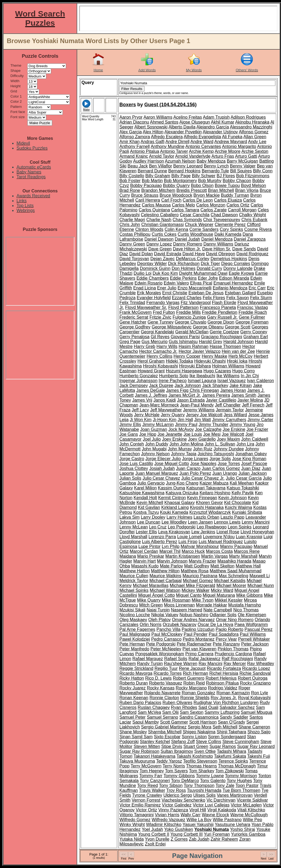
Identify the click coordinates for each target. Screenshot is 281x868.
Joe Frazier (257, 429)
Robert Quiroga (253, 678)
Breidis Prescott (192, 190)
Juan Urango (225, 473)
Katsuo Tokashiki (243, 488)
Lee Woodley (174, 522)
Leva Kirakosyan (174, 532)
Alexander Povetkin (183, 132)
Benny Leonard (188, 166)
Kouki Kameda (174, 512)
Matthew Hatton (135, 571)
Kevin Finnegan (202, 498)
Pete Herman (132, 644)
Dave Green (160, 249)
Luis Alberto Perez (160, 542)
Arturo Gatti (246, 156)
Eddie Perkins (183, 278)
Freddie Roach (253, 312)
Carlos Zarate (213, 210)
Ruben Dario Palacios (140, 703)
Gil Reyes (160, 337)
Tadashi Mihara (232, 751)
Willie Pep (252, 820)
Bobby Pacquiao (146, 185)
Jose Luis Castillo (136, 464)
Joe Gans (129, 434)
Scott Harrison (203, 722)
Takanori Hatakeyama (154, 756)
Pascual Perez (258, 629)
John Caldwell (255, 439)
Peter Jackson (255, 644)
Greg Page (130, 342)
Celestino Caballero (160, 215)
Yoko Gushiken (179, 829)
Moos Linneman (179, 605)
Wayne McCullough (249, 815)
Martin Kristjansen (183, 556)
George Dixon (221, 322)
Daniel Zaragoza (250, 239)
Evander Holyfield (154, 298)
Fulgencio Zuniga (189, 317)
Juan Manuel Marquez (157, 473)
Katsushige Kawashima (142, 493)
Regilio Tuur (166, 668)
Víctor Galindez (177, 805)
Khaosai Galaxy (179, 503)
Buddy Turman (235, 195)
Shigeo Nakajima (199, 732)
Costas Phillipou (135, 234)
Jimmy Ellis (130, 425)
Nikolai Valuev (165, 615)
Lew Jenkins (203, 532)
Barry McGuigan (243, 161)
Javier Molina (250, 400)
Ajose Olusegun (195, 122)
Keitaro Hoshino (215, 493)
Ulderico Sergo (178, 795)
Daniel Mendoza (217, 239)
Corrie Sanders (204, 229)
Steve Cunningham (241, 742)
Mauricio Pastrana (200, 576)
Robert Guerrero (189, 678)
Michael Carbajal (166, 581)
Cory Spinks (231, 229)
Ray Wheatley (261, 664)
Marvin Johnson (172, 561)
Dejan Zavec (162, 259)
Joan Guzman (154, 429)
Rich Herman (195, 673)
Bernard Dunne (153, 171)
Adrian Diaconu (134, 122)
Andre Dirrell (177, 142)
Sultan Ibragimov (177, 751)
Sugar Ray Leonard (256, 746)
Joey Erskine (174, 439)
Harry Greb (144, 346)
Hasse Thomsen (225, 346)
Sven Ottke (205, 751)
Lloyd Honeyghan (257, 532)
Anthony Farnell (135, 146)
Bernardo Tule (215, 171)
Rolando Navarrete (162, 693)
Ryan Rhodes (184, 707)
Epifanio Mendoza (230, 288)
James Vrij (142, 400)
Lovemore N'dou (219, 537)
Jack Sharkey (215, 385)
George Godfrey (135, 327)
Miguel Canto (189, 595)
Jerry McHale (147, 415)
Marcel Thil (170, 551)
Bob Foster (130, 181)
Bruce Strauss (145, 195)
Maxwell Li (260, 576)
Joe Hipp (148, 434)
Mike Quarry (149, 600)
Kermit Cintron (172, 498)
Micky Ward (222, 590)
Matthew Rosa (195, 571)
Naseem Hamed (187, 610)
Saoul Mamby (146, 722)
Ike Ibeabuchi (202, 376)
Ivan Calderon (260, 381)
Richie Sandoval (255, 673)
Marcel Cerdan (144, 551)
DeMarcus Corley (193, 259)
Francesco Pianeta (218, 307)
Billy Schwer (204, 176)
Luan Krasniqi (249, 537)
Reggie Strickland (136, 668)
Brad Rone (130, 190)
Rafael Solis (176, 659)
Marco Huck (193, 551)
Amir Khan (130, 142)
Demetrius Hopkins (229, 259)
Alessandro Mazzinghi (251, 127)
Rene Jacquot (192, 668)
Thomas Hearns (201, 766)
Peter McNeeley (166, 649)
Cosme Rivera (258, 229)
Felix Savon (238, 298)
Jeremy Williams (199, 410)
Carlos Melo (183, 205)
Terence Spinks (233, 761)
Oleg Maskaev (133, 620)
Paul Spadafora (224, 634)
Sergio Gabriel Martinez (164, 727)
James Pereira (216, 395)
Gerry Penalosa (134, 337)
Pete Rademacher (194, 644)
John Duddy (157, 444)
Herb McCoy (241, 356)
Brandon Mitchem (158, 190)
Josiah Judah (162, 468)
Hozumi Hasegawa (184, 371)
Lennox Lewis (227, 522)
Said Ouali (208, 707)
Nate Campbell (218, 610)
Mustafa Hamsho (245, 605)
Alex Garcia (131, 132)
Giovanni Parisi (185, 337)
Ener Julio (167, 288)
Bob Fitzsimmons (253, 176)
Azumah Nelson (180, 161)
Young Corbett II (154, 834)
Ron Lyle (260, 693)
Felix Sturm (261, 298)
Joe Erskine (234, 429)
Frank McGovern (135, 312)
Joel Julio (152, 439)
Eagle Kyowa (241, 273)
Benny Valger (243, 166)
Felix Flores (214, 298)
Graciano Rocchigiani (222, 337)
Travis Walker (152, 790)
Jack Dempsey (134, 385)
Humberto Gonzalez (139, 376)
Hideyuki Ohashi (210, 361)
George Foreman (252, 322)
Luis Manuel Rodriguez (221, 542)
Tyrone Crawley (147, 795)
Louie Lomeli (189, 537)
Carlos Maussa (156, 205)
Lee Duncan (149, 522)
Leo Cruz (158, 527)
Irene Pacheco (173, 381)
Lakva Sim (130, 517)
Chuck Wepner (199, 225)
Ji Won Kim (141, 420)
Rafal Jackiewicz (204, 659)
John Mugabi (154, 449)
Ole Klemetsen (252, 615)
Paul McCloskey (167, 634)
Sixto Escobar (167, 737)
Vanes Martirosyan (235, 795)
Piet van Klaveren (199, 649)
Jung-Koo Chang (182, 483)
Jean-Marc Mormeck (159, 405)
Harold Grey (210, 342)
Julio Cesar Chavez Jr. (203, 478)
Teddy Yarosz (169, 761)
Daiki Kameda (228, 234)
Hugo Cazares (217, 371)
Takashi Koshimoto (195, 756)
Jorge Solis (220, 459)
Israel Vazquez (232, 381)
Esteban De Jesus (206, 293)
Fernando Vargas (163, 303)
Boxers (128, 105)
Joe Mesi (212, 434)
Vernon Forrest (146, 800)
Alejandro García (213, 127)
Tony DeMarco (185, 781)
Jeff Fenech (253, 405)
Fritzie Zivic (160, 317)
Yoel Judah (152, 829)
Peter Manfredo (134, 649)
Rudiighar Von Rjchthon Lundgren (226, 703)
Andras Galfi (152, 142)
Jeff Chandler (228, 405)
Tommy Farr (151, 776)
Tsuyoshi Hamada (204, 790)
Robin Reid (194, 683)
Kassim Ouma (171, 488)
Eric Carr (257, 288)
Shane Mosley (133, 732)
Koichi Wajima (239, 507)
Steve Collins (209, 742)
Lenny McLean (134, 527)
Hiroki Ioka (237, 361)
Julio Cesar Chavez (161, 478)
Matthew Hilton (165, 571)
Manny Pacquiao (236, 546)
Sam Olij (170, 712)
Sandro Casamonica (199, 717)
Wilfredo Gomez (135, 820)
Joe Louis (193, 434)
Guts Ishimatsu (183, 342)
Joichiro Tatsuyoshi (216, 454)
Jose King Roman (249, 459)
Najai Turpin (158, 610)
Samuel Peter (133, 717)
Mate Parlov (171, 566)
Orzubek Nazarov (180, 625)
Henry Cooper (187, 356)
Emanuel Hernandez (233, 283)
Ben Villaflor (160, 166)
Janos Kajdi (165, 400)
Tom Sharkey (202, 771)
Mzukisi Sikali (132, 610)
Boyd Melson (254, 185)
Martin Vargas (214, 556)
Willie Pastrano (227, 820)
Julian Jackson (252, 473)
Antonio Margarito (239, 146)
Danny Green (132, 244)
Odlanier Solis (223, 615)
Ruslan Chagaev (154, 707)
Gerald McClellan (192, 332)
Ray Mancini (210, 664)
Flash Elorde (224, 303)
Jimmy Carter (260, 420)
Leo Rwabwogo (212, 527)
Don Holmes (184, 268)
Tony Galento (213, 781)
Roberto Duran (134, 683)
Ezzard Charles (187, 298)
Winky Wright (132, 825)
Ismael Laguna (202, 381)
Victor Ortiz (147, 810)
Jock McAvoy (181, 429)
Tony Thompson (199, 785)
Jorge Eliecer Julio (163, 459)
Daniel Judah (187, 239)
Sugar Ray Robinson (139, 751)
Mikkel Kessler (229, 600)
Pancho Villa (169, 629)
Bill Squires (241, 171)
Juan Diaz (251, 468)
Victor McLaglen (246, 805)
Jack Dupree (161, 385)
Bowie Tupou (227, 185)
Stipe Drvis (172, 746)
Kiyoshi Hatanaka (207, 507)
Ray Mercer (235, 664)
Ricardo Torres (168, 673)
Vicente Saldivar (252, 800)
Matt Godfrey (197, 566)
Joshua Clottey (134, 468)
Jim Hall (185, 420)
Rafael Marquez (148, 659)
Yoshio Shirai (243, 829)
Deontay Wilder (152, 264)
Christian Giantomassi (163, 225)
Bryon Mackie (207, 195)
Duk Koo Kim (165, 273)
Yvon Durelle (157, 839)
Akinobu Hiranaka (252, 122)
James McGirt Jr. (185, 395)
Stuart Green (196, 746)
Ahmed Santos (164, 122)
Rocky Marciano (191, 688)
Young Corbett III (187, 834)
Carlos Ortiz (238, 205)
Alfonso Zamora (135, 137)
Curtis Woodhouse (195, 234)
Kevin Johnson (233, 498)
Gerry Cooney (254, 332)
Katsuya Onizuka (182, 493)
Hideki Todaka (179, 361)
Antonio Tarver (174, 151)
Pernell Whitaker (254, 639)
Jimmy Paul (186, 425)
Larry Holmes (179, 517)
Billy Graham (158, 176)
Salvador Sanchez (237, 707)
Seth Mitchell (225, 727)
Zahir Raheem (224, 839)
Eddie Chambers (153, 278)
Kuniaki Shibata (247, 512)
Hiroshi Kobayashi (160, 366)
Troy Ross (176, 790)
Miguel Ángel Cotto (156, 595)
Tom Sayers (176, 771)
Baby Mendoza (211, 161)
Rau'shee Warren (181, 664)
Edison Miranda (234, 278)
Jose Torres (229, 464)
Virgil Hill (198, 810)
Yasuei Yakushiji (198, 825)
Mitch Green (151, 605)
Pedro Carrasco (166, 639)
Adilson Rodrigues (248, 117)
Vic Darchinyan (221, 800)
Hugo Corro (244, 371)
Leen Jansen (200, 522)
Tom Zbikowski (230, 771)
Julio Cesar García (244, 478)
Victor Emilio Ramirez (140, 805)
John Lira (245, 444)
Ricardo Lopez (256, 668)
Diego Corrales (236, 264)
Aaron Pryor (131, 117)
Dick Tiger (210, 264)
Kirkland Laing (175, 507)
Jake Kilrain (241, 385)
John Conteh (132, 444)
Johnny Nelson (155, 454)
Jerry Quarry (173, 415)
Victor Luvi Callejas (211, 805)
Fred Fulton (164, 312)
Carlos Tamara (185, 210)
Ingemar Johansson (138, 381)
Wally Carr (191, 815)
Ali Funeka (232, 137)
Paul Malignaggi (135, 634)
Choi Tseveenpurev (222, 220)
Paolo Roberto (230, 629)
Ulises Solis (205, 795)
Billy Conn (263, 171)
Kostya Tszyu (146, 512)
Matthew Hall (248, 566)
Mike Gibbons (249, 595)
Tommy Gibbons (179, 776)
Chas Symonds (187, 220)
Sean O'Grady (232, 722)
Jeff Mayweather (166, 410)
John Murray (180, 449)
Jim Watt (202, 420)
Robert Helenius (221, 678)
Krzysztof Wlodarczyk (210, 512)
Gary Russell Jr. (222, 317)
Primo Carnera (199, 654)
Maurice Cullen (134, 576)
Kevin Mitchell (150, 503)
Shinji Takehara (231, 732)
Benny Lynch (216, 166)
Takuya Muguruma (137, 761)
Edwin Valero (176, 283)
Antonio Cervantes (203, 146)
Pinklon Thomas (233, 649)
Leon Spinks (240, 527)
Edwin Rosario (148, 283)
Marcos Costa (219, 551)
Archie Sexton (255, 151)
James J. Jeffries (151, 395)
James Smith (244, 395)
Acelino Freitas (188, 117)
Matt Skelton (222, 566)
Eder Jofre (208, 278)
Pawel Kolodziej (135, 639)
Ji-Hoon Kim (164, 420)
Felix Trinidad (132, 303)
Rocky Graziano (255, 683)
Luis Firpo (188, 542)
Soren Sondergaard (227, 737)
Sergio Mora (200, 727)
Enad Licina (145, 288)
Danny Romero (188, 244)
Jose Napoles (203, 464)
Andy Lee (257, 142)
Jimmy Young (242, 425)
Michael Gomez (198, 581)
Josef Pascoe (254, 464)
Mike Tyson (203, 600)
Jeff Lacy (140, 410)
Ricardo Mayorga (136, 673)
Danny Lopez (159, 244)
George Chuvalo (191, 322)
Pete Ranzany (226, 644)
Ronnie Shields (195, 698)
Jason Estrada (191, 400)
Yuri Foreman (217, 834)
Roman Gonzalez (198, 693)
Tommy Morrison (241, 776)
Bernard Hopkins (184, 171)
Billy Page (181, 176)
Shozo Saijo (259, 732)
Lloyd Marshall (133, 537)
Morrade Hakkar (212, 605)
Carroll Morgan (242, 210)
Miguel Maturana (219, 595)
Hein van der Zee (238, 351)
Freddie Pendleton (220, 312)
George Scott (238, 327)
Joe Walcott (233, 434)
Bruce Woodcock (176, 195)
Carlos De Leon (198, 200)
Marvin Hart (145, 561)
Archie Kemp (201, 151)
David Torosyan (134, 259)
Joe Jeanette (170, 434)
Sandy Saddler (234, 717)
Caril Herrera (148, 200)
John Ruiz (203, 449)
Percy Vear (226, 639)
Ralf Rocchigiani (237, 659)
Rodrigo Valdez (223, 688)
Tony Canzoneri (155, 781)
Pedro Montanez (199, 639)
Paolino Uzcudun (198, 629)
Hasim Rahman (194, 346)
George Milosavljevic (172, 327)
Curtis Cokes (164, 234)
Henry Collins (160, 356)
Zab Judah (199, 839)
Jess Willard (235, 415)
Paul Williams (253, 634)
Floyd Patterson (184, 307)
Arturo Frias (223, 156)
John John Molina (186, 444)
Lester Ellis (146, 532)
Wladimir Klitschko (164, 825)
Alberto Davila (182, 127)
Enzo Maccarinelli (195, 288)
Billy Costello (132, 176)
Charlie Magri (132, 220)
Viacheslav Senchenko (184, 800)
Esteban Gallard (241, 293)
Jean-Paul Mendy (197, 405)
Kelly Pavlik (243, 493)
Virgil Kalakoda (222, 810)
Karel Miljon (145, 488)
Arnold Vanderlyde (193, 156)
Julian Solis (130, 478)
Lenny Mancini (256, 522)
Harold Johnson (238, 342)
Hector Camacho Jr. (158, 351)
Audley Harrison (149, 161)
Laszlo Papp (233, 517)
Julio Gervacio (151, 483)
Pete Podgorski (161, 644)
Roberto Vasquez (165, 683)
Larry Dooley (153, 517)
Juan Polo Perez (195, 473)
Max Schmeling (233, 576)
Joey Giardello (202, 439)
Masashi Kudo (145, 566)
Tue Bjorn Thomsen (241, 790)
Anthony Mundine (168, 146)
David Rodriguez (252, 254)
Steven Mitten (147, 746)
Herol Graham (151, 361)
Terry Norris (174, 766)
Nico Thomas (246, 610)
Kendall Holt (145, 498)
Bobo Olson (202, 185)
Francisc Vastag (253, 307)
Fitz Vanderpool (196, 303)
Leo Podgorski (182, 527)
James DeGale (151, 390)
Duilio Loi (142, 273)
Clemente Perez (230, 225)
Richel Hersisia (224, 673)
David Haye (194, 254)
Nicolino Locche (135, 615)
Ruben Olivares (177, 703)
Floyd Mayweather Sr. (146, 307)
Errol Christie (175, 293)
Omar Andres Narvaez (193, 620)
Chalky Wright (252, 215)
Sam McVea (149, 712)
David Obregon (221, 254)
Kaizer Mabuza (214, 483)
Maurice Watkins (165, 576)
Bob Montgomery (181, 181)
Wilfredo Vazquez (168, 820)
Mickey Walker (196, 590)
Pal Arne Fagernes (137, 629)
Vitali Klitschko (251, 810)
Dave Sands (244, 249)
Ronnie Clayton (164, 698)
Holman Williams (228, 366)
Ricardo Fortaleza (224, 668)
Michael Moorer (231, 585)
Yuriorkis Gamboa (248, 834)
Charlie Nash (159, 220)
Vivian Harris (167, 815)
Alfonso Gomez (254, 132)
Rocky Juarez (133, 688)
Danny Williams (218, 244)
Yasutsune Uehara (232, 825)
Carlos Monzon (211, 205)
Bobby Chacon (237, 181)
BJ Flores (226, 176)
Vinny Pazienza (173, 810)
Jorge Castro (132, 459)
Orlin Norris (151, 625)
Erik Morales (149, 293)
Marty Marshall (243, 556)
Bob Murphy (210, 181)
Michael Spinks (134, 590)
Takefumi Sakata (230, 756)
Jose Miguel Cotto (172, 464)
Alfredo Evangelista (202, 137)
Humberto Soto (174, 376)
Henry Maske (214, 356)
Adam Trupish (216, 117)
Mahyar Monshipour (200, 546)
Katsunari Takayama (206, 488)
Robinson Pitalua (222, 683)
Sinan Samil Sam (136, 737)
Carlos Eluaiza (228, 200)
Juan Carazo (188, 468)
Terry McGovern (146, 766)
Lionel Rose (228, 532)
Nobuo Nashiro (194, 615)
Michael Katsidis (230, 581)
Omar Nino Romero (235, 620)
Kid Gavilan (149, 507)
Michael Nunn (261, 585)
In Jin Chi (250, 376)
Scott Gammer (174, 722)
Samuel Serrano (162, 717)
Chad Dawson (224, 215)
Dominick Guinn (155, 268)
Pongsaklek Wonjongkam (160, 654)
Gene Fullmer (252, 317)
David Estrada (168, 254)
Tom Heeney (152, 771)
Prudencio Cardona (233, 654)
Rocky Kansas (161, 688)
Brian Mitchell (221, 190)
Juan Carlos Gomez (221, 468)
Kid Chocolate (238, 503)
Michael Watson (165, 590)
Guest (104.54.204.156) (170, 105)
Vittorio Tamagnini (137, 815)
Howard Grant (151, 371)
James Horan (233, 390)
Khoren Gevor (210, 503)
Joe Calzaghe (208, 429)
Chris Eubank (254, 220)
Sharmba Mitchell (165, 732)
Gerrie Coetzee (225, 332)
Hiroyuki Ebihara (195, 366)
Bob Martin (152, 181)
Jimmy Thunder (214, 425)
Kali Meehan (242, 483)
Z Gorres (179, 839)
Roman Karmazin (233, 693)
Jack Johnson (188, 385)
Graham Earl (256, 337)
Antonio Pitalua (145, 151)
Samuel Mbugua (257, 712)
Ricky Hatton (132, 678)
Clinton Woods (149, 229)
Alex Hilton (153, 132)
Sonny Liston (194, 737)
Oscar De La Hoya (215, 625)
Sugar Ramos (223, 746)
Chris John (130, 225)
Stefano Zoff (183, 742)
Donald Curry (209, 268)
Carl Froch (171, 200)
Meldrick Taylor (134, 581)
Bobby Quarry (176, 185)
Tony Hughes (239, 781)
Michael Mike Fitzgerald (192, 585)
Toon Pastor (247, 785)
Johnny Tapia (184, 454)
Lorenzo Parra (162, 537)
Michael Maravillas (151, 585)
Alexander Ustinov (220, 132)
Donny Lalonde (238, 268)
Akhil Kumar (223, 122)
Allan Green (255, 137)
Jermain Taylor (230, 410)
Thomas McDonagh (237, 766)
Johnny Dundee (229, 449)
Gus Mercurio (155, 342)
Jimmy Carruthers (229, 420)
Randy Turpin (150, 664)
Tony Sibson (171, 785)
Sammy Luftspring (222, 712)
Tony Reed (148, 785)
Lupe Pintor (149, 546)
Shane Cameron (254, 727)
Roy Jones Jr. (224, 698)
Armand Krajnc (134, 156)
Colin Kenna (176, 229)
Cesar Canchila (195, 215)
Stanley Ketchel (155, 742)
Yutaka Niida (132, 839)
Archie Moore (228, 151)
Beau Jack (138, 166)
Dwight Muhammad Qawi (203, 273)
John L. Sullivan (220, 444)
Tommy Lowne (210, 776)
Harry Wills (167, 346)
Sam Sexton (192, 712)
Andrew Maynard (231, 142)
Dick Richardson (184, 264)
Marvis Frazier (202, 561)
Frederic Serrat (134, 317)
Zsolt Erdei (155, 844)
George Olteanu (208, 327)
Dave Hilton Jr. (187, 249)
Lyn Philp (171, 546)
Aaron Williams (158, 117)
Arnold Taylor (161, 156)
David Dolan (141, 254)
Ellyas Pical (201, 283)
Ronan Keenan (134, 698)
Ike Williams (228, 376)
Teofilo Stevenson (200, 761)
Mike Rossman (176, 600)
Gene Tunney (161, 322)
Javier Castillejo (221, 400)
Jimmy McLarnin (158, 425)
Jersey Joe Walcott (204, 415)
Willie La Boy (199, 820)
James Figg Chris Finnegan (193, 390)
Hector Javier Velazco (200, 351)
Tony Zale (225, 785)
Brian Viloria (247, 190)
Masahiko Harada (234, 561)
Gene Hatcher (133, 322)
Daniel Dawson (159, 239)
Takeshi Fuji (259, 756)
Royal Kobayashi (254, 698)
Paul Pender (195, 634)
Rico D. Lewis (158, 678)
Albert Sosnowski (151, 127)
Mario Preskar (151, 556)
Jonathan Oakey (251, 454)
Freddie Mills (189, 312)
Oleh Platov (160, 620)
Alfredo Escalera (167, 137)
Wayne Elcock (215, 815)
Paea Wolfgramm (251, 625)
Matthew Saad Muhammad (236, 571)
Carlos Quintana (154, 210)
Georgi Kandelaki (157, 332)
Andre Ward (202, 142)
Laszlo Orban (206, 517)
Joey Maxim (228, 439)
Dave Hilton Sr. (217, 249)
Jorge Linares (195, 459)
